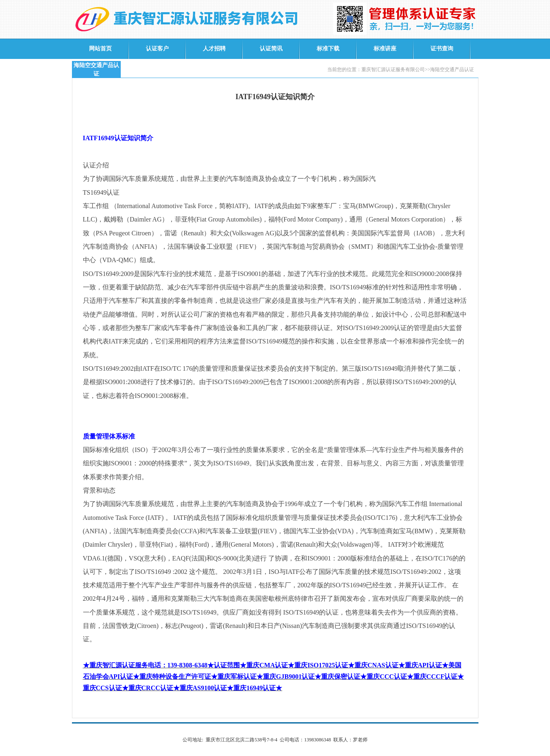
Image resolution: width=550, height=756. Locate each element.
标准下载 (328, 49)
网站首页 (100, 49)
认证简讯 (271, 49)
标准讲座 (385, 49)
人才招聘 (214, 49)
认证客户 (157, 49)
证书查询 (442, 49)
